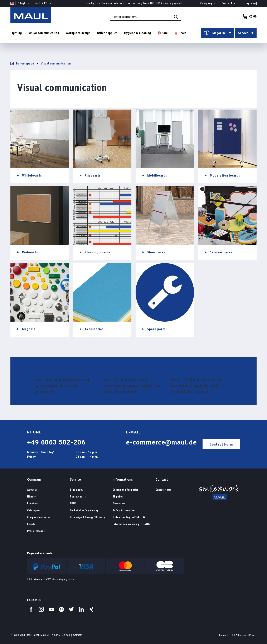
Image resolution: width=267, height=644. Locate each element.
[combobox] (146, 17)
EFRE (73, 503)
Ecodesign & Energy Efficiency (87, 517)
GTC (231, 635)
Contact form (163, 490)
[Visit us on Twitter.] (71, 609)
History (31, 497)
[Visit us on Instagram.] (41, 609)
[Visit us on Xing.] (91, 609)
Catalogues (34, 510)
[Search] (177, 17)
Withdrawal (241, 635)
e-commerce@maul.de (161, 442)
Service (75, 479)
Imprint (223, 635)
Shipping (118, 497)
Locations (33, 503)
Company (34, 479)
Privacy (253, 635)
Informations (123, 479)
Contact (162, 479)
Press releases (36, 531)
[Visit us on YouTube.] (51, 609)
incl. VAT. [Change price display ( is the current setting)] (43, 3)
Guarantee (119, 503)
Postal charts (78, 497)
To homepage (22, 63)
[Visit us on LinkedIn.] (81, 609)
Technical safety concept (85, 510)
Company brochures (39, 517)
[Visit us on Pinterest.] (61, 609)
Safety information (124, 510)
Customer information (126, 490)
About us (32, 490)
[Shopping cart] (248, 16)
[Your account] (251, 3)
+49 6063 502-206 (56, 442)
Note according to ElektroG (129, 517)
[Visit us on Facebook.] (31, 609)
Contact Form (221, 444)
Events (31, 524)
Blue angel (76, 490)
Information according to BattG (131, 524)
